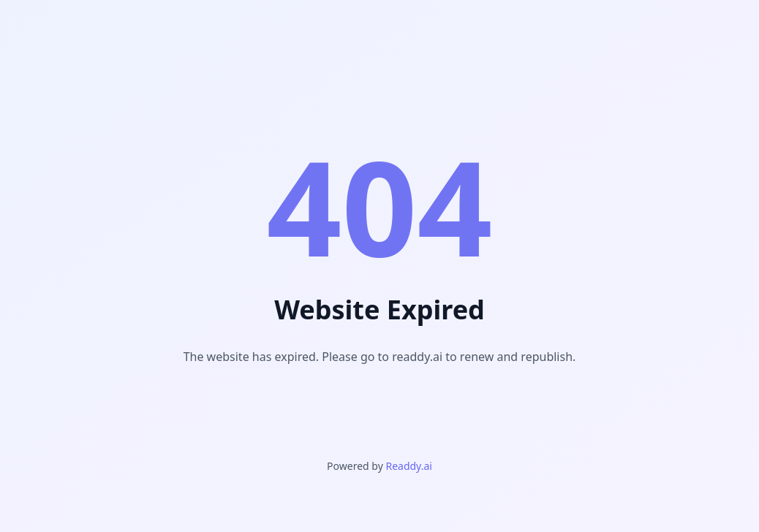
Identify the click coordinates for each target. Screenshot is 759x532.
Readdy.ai (408, 466)
